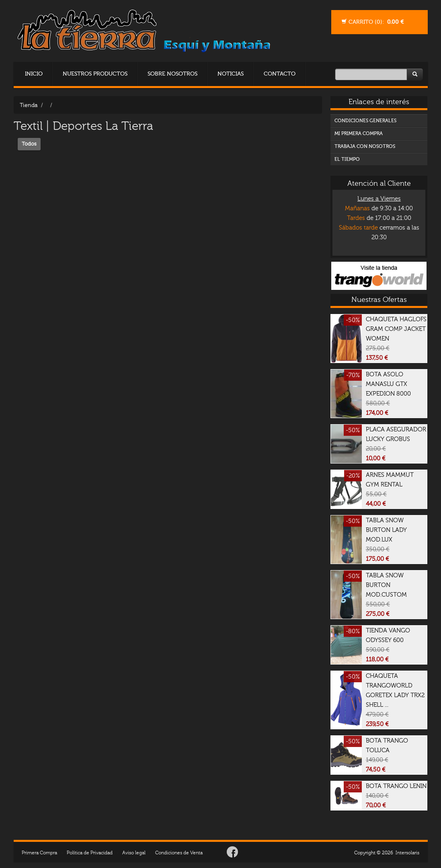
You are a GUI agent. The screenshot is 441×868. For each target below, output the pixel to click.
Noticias (231, 74)
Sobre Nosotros (172, 74)
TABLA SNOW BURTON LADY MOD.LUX (386, 540)
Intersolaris (407, 853)
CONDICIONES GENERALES (365, 121)
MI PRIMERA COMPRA (359, 133)
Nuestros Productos (95, 74)
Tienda (29, 105)
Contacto (280, 74)
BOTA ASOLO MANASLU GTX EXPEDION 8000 (388, 394)
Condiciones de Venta (179, 853)
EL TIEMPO (347, 159)
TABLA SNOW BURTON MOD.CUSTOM (386, 595)
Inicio (34, 74)
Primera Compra (39, 853)
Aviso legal (134, 853)
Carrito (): (372, 22)
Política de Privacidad (90, 853)
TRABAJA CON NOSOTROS (365, 146)
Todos (29, 144)
